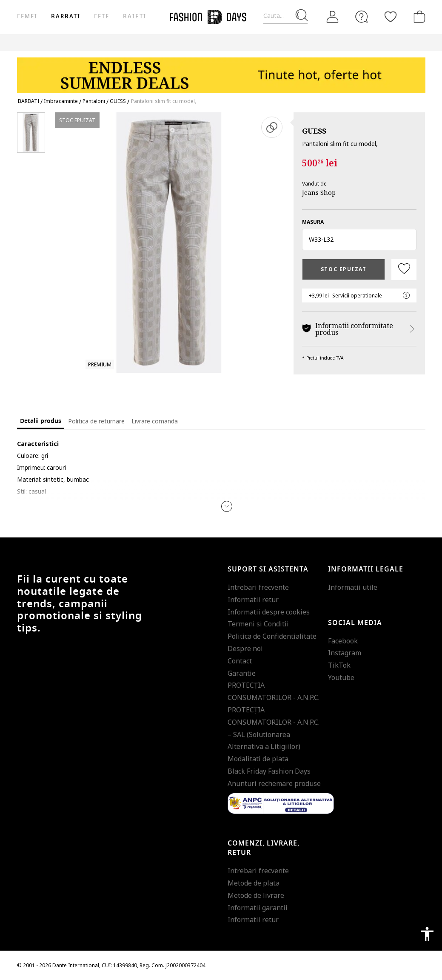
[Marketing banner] (221, 71)
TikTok (339, 665)
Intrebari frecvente (258, 587)
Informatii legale (366, 569)
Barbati (66, 16)
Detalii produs (41, 421)
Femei (27, 16)
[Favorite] (391, 17)
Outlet (345, 42)
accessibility (427, 934)
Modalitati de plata (258, 759)
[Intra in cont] (333, 17)
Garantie (242, 673)
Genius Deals (384, 42)
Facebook (343, 641)
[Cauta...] (285, 16)
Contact (240, 661)
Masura (313, 222)
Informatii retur (253, 600)
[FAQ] (362, 17)
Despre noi (245, 649)
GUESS (314, 131)
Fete (102, 16)
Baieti (134, 16)
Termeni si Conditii (258, 624)
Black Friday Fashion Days (269, 771)
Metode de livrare (256, 895)
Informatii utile (353, 587)
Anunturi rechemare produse (274, 783)
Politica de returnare (96, 421)
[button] (359, 240)
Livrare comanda (155, 421)
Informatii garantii (258, 908)
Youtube (341, 677)
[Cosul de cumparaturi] (418, 17)
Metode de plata (254, 883)
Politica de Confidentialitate (272, 636)
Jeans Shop (319, 192)
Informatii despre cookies (269, 612)
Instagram (345, 653)
